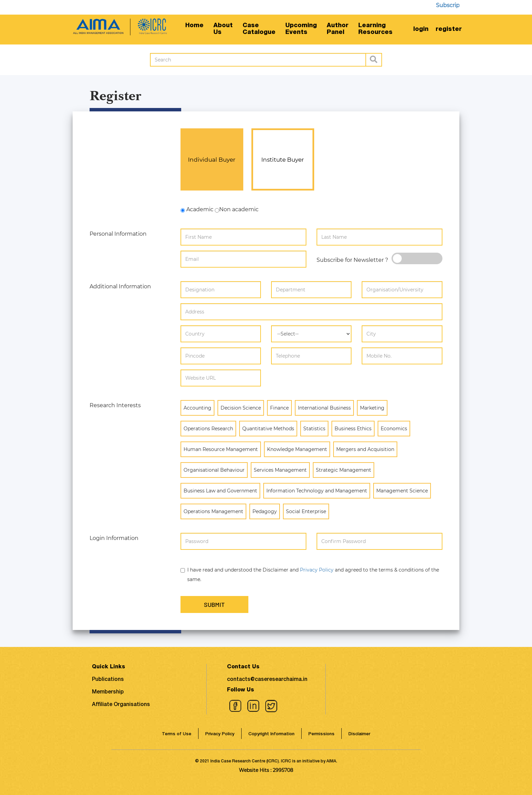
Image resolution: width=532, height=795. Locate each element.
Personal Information (118, 234)
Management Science (402, 491)
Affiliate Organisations (121, 705)
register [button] (449, 30)
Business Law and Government (220, 491)
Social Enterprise (306, 511)
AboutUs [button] (223, 29)
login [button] (421, 30)
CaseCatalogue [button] (259, 29)
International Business (324, 408)
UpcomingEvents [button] (301, 29)
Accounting (197, 408)
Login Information (114, 538)
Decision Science (241, 408)
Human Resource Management (221, 449)
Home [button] (194, 26)
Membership (108, 692)
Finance (279, 408)
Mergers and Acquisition (365, 449)
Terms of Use (177, 734)
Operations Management (213, 511)
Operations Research (208, 428)
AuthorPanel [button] (338, 29)
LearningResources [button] (375, 29)
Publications (108, 680)
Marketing (372, 408)
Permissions (321, 734)
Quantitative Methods (268, 428)
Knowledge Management (297, 449)
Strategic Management (344, 470)
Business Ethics (353, 428)
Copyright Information (271, 734)
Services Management (280, 470)
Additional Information (120, 286)
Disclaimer (359, 734)
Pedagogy (265, 511)
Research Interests (115, 405)
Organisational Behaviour (214, 470)
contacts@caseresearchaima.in (267, 680)
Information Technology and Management (317, 491)
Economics (394, 428)
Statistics (314, 428)
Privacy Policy (317, 570)
